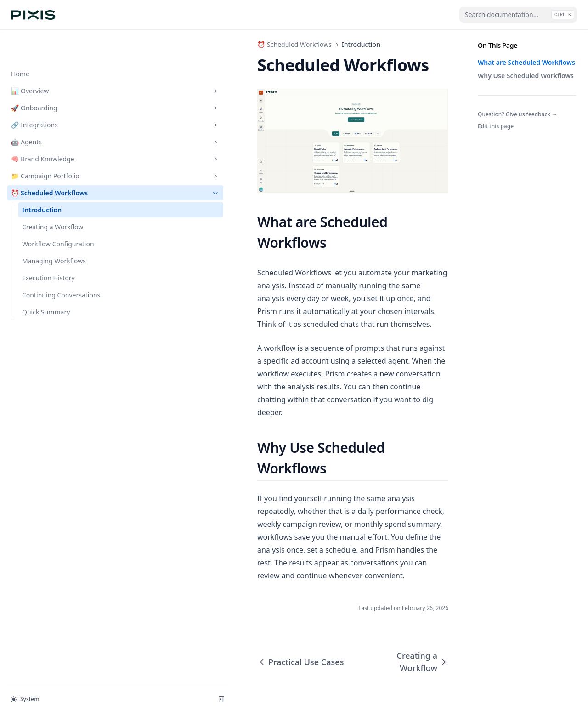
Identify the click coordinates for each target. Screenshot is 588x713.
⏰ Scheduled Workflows (57, 163)
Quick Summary (46, 282)
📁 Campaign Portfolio (57, 146)
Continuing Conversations (61, 265)
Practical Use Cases (183, 614)
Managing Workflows (54, 231)
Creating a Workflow (53, 197)
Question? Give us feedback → (517, 114)
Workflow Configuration (58, 214)
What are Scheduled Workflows (526, 62)
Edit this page (496, 126)
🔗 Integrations (57, 95)
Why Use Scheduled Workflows (526, 76)
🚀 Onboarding (57, 78)
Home (20, 44)
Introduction (42, 180)
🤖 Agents (57, 112)
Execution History (48, 248)
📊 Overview (57, 61)
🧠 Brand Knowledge (57, 129)
